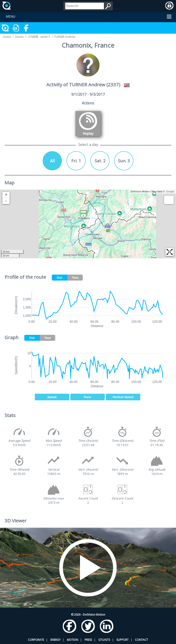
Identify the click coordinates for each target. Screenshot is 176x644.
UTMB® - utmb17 (39, 37)
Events (19, 37)
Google (170, 191)
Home (7, 37)
